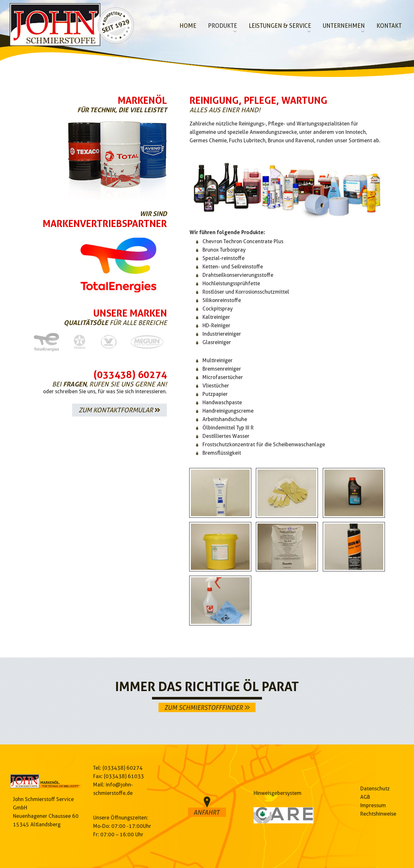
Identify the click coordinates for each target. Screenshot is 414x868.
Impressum (373, 805)
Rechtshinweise (378, 814)
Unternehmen (344, 26)
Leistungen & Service (280, 26)
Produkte (223, 26)
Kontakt (389, 26)
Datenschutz (375, 789)
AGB (365, 797)
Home (188, 26)
